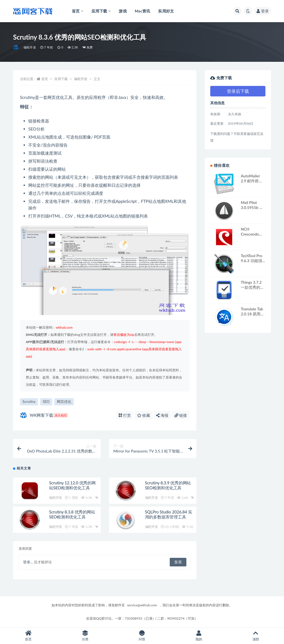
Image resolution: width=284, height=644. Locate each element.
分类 (85, 636)
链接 (181, 415)
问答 (142, 636)
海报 (162, 415)
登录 (263, 11)
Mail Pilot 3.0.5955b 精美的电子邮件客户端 (252, 210)
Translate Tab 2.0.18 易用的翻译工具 (253, 314)
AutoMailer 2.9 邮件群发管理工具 (252, 181)
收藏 (144, 415)
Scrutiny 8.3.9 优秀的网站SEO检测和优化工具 (168, 485)
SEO (46, 402)
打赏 (125, 415)
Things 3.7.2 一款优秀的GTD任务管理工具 (253, 290)
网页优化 (64, 402)
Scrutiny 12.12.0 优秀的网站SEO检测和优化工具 (72, 485)
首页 (45, 79)
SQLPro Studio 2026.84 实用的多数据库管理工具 (169, 514)
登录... (28, 562)
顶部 (256, 636)
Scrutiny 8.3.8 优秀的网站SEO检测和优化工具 (72, 514)
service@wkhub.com (142, 605)
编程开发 (30, 47)
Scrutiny (29, 402)
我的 (199, 636)
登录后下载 (238, 91)
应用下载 (61, 79)
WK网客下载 (44, 415)
